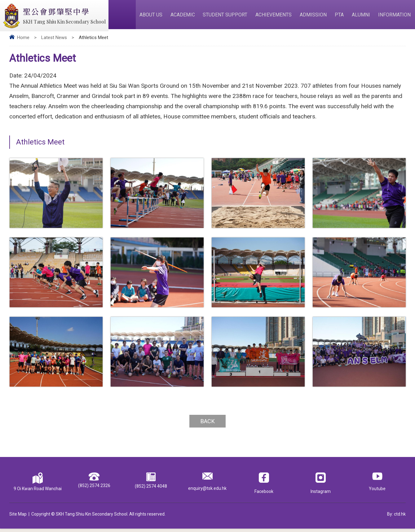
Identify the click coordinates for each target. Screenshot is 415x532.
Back (208, 424)
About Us (156, 16)
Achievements (277, 16)
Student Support (229, 16)
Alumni (362, 16)
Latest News (54, 41)
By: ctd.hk (396, 517)
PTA (341, 16)
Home (23, 41)
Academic (187, 16)
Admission (316, 16)
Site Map (18, 517)
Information (395, 16)
